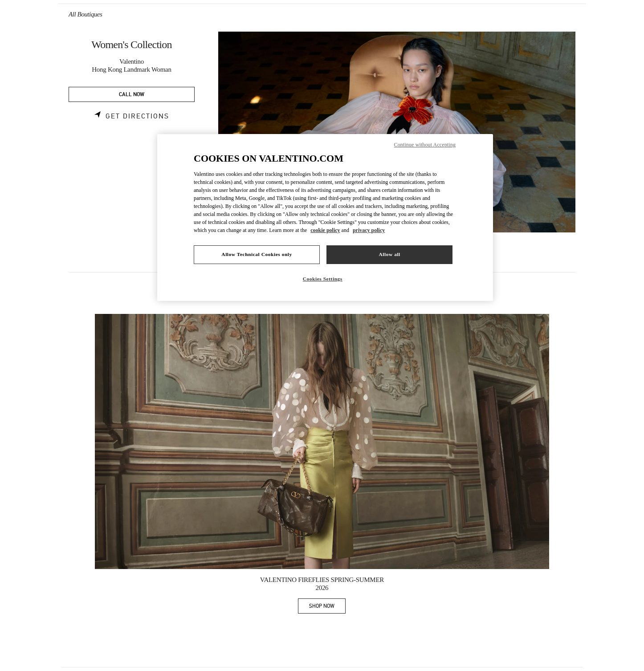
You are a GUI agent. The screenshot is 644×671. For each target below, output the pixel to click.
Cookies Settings (323, 279)
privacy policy (369, 230)
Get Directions (137, 116)
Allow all (389, 254)
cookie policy (325, 230)
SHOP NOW (327, 608)
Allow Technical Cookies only (257, 254)
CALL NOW (132, 95)
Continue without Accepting (425, 145)
